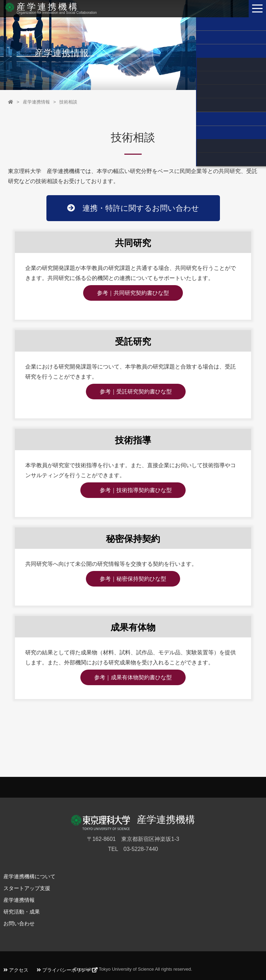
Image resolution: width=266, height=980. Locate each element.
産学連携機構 (49, 6)
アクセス (16, 970)
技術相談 (68, 102)
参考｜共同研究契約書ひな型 (133, 293)
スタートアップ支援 (27, 888)
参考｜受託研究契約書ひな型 (136, 392)
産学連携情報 (36, 102)
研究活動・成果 (22, 912)
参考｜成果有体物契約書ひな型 (133, 677)
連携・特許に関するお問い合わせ (133, 208)
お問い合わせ (19, 923)
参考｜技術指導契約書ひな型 (133, 490)
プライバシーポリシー (67, 970)
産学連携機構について (29, 876)
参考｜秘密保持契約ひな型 (133, 579)
